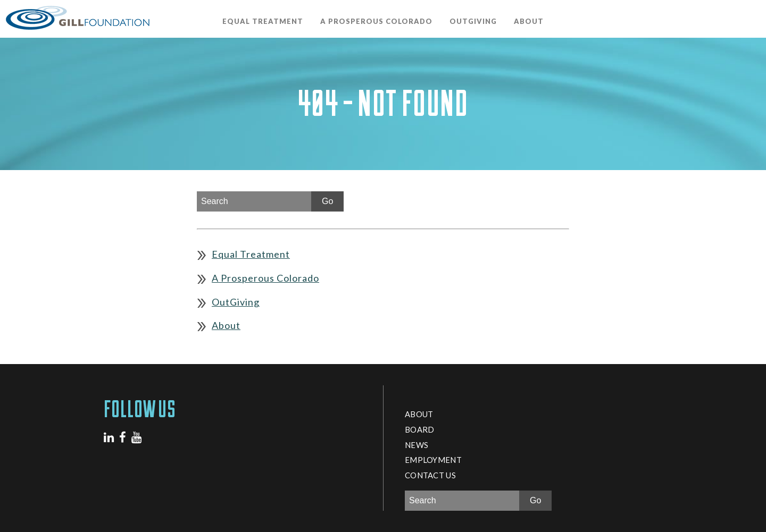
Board (419, 429)
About (529, 21)
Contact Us (430, 475)
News (417, 445)
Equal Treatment (263, 21)
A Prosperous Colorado (376, 21)
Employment (433, 460)
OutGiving (473, 21)
